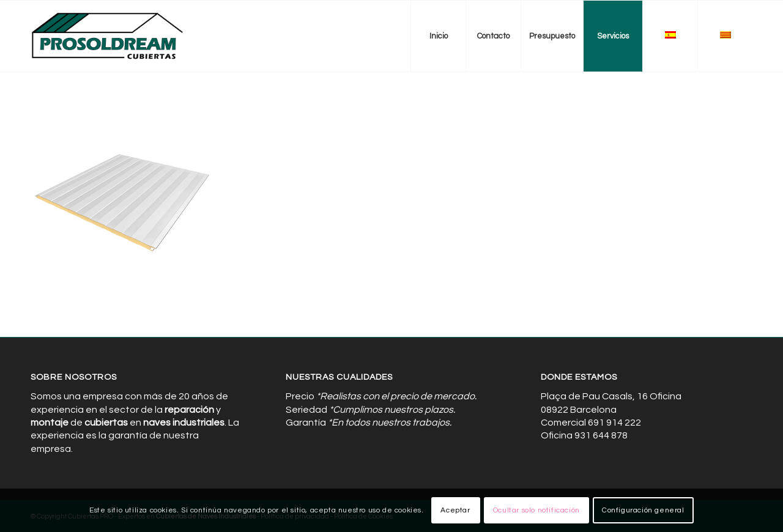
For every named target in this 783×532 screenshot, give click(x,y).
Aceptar (455, 510)
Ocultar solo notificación (536, 510)
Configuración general (643, 510)
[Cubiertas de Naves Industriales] (108, 36)
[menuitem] (438, 36)
